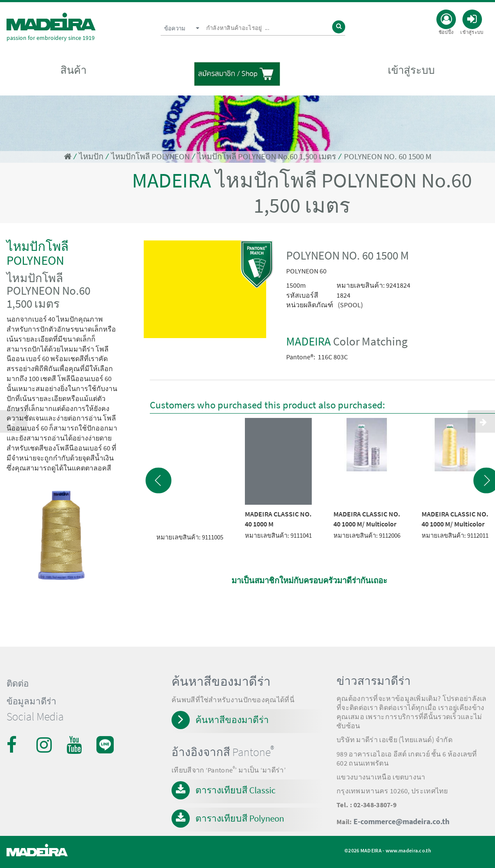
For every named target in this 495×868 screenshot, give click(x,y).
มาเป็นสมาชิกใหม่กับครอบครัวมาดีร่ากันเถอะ (309, 580)
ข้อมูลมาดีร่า (31, 701)
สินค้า (73, 70)
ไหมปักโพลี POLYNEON (150, 156)
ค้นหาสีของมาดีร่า (232, 720)
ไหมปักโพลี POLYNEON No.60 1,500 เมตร (267, 156)
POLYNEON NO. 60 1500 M (388, 156)
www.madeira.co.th (408, 850)
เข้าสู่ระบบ (411, 70)
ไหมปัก (91, 156)
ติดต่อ (18, 684)
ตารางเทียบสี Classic (236, 790)
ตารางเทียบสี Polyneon (240, 818)
